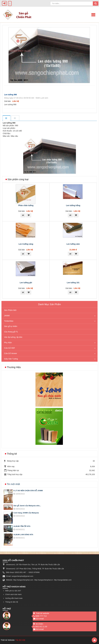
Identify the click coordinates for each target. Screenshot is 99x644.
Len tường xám (73, 244)
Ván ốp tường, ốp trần (13, 337)
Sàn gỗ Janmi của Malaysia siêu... (27, 506)
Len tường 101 (73, 283)
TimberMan (9, 321)
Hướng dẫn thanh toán (14, 598)
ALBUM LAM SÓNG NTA (23, 535)
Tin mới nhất (13, 484)
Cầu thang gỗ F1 (11, 332)
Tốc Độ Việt (20, 640)
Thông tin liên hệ (12, 602)
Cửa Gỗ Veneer (11, 353)
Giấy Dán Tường (11, 359)
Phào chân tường (26, 205)
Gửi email (38, 619)
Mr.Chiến (39, 624)
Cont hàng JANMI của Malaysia (26, 513)
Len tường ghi (26, 283)
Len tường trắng (73, 205)
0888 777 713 (40, 616)
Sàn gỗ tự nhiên (11, 326)
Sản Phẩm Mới (10, 310)
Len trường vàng (26, 244)
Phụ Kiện (8, 343)
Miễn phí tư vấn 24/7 (13, 591)
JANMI (7, 316)
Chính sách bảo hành (13, 594)
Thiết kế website (42, 613)
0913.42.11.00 (40, 627)
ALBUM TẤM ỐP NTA (22, 526)
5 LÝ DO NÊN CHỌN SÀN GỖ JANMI (28, 491)
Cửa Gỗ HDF (9, 348)
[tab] (6, 118)
